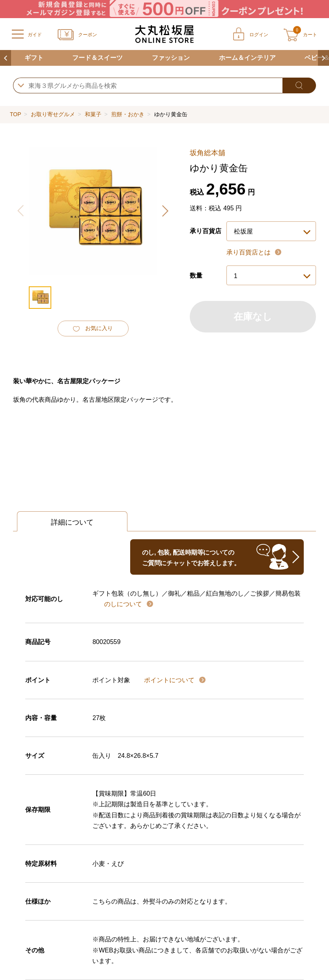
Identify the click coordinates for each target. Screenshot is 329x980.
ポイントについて (170, 680)
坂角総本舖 (207, 153)
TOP (15, 114)
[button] (165, 211)
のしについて (124, 604)
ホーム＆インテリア (247, 58)
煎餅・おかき (128, 114)
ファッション (171, 58)
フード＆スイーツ (97, 58)
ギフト (34, 58)
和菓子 (93, 114)
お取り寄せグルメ (53, 114)
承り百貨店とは (249, 252)
